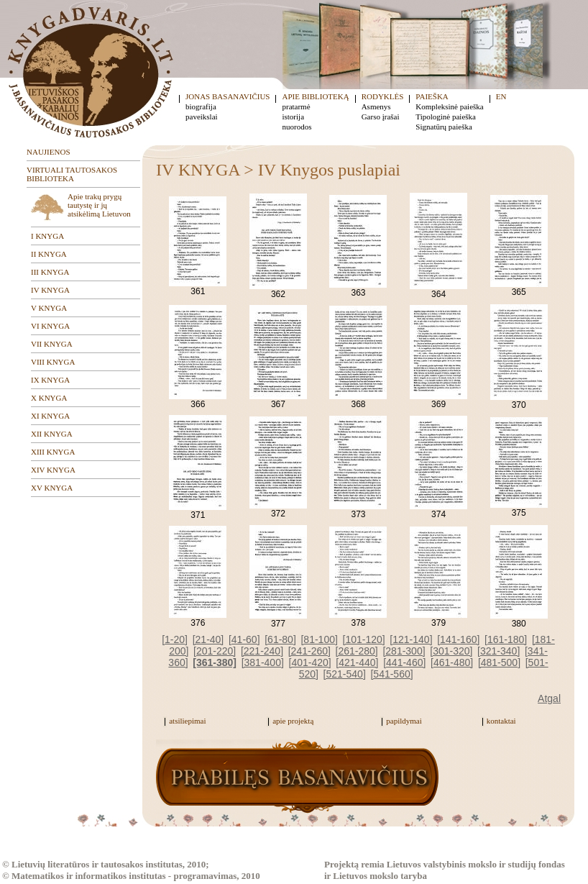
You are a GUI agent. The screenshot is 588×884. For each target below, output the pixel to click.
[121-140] (411, 639)
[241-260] (309, 651)
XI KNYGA (50, 416)
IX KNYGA (50, 380)
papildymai (404, 721)
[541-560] (391, 674)
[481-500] (499, 662)
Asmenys (376, 106)
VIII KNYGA (53, 362)
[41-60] (244, 639)
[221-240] (262, 651)
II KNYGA (49, 254)
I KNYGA (47, 236)
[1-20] (175, 639)
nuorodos (297, 127)
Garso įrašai (381, 117)
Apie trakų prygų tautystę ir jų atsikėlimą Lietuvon (99, 205)
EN (501, 96)
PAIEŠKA (432, 96)
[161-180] (506, 639)
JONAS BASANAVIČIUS (228, 96)
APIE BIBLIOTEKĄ (315, 96)
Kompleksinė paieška (449, 106)
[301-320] (451, 651)
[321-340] (499, 651)
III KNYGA (50, 272)
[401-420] (310, 662)
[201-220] (215, 651)
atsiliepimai (187, 721)
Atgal (549, 698)
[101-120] (364, 639)
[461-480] (452, 662)
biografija (201, 106)
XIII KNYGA (53, 452)
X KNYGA (49, 398)
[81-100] (319, 639)
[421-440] (357, 662)
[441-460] (404, 662)
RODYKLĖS (383, 96)
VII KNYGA (52, 344)
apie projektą (293, 721)
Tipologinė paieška (446, 117)
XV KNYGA (52, 488)
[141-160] (458, 639)
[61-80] (280, 639)
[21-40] (208, 639)
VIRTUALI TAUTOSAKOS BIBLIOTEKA (72, 174)
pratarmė (296, 106)
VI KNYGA (50, 326)
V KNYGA (49, 308)
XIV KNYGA (53, 470)
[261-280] (357, 651)
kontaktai (501, 721)
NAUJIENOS (49, 152)
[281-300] (404, 651)
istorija (293, 117)
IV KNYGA (50, 290)
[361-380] (215, 662)
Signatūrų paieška (444, 127)
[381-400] (263, 662)
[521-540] (345, 674)
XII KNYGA (52, 434)
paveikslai (202, 117)
